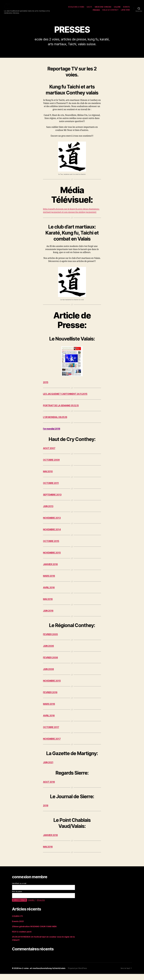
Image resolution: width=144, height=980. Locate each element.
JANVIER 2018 (51, 841)
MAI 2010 (48, 477)
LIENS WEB (125, 11)
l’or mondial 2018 (52, 435)
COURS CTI (18, 922)
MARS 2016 (49, 582)
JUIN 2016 (49, 617)
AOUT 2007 (49, 454)
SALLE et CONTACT (110, 11)
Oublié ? (32, 906)
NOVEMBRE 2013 (52, 524)
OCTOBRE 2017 (51, 733)
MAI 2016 (48, 605)
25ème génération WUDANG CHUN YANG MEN (35, 933)
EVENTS (126, 8)
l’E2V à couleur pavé (22, 938)
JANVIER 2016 (51, 570)
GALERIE (117, 8)
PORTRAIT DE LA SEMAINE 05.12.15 (62, 412)
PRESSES (96, 11)
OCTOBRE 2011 (51, 489)
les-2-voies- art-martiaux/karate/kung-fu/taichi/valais (42, 974)
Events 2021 (18, 927)
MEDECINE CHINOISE (103, 8)
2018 (46, 812)
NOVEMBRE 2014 (53, 536)
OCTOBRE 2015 (51, 547)
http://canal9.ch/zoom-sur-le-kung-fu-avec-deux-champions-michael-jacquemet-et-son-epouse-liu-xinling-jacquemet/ (71, 215)
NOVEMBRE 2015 (52, 559)
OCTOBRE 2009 (52, 466)
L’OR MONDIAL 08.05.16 (56, 423)
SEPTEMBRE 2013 (53, 501)
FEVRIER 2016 (51, 698)
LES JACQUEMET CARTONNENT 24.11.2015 (67, 400)
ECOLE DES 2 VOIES (76, 8)
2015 (46, 388)
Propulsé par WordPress (78, 974)
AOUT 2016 (49, 788)
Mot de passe (17, 898)
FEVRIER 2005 (51, 640)
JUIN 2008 (49, 675)
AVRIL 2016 (49, 594)
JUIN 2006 (49, 652)
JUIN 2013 (49, 512)
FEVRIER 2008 (51, 664)
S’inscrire (41, 906)
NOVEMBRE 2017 (52, 745)
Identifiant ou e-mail (19, 889)
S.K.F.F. (89, 8)
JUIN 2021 (49, 768)
